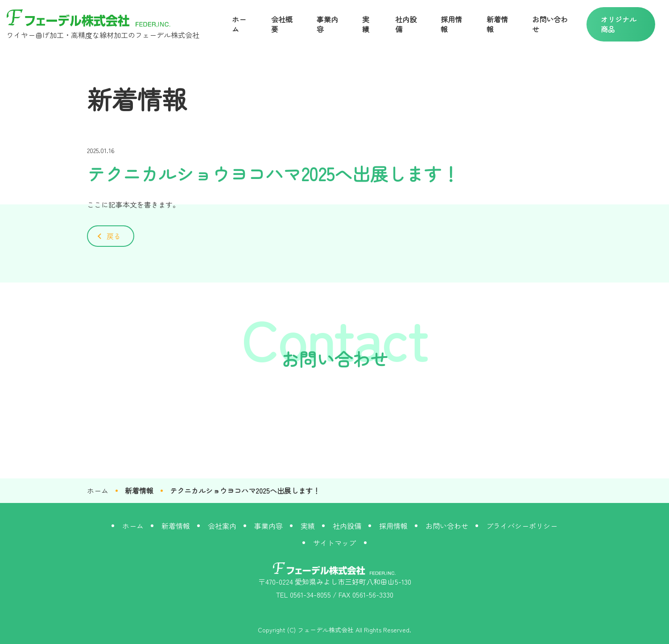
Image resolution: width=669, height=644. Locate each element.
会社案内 (222, 526)
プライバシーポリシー (522, 526)
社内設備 (406, 24)
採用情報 (451, 24)
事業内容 (327, 24)
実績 (366, 24)
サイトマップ (334, 543)
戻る (114, 236)
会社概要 (282, 24)
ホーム (239, 24)
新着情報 (497, 24)
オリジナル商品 (619, 24)
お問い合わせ (550, 24)
